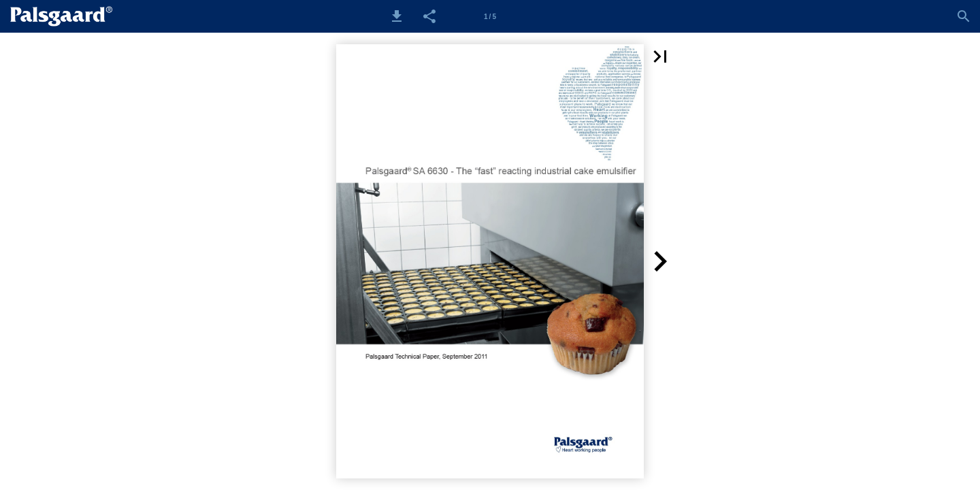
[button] (397, 16)
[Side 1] (490, 16)
